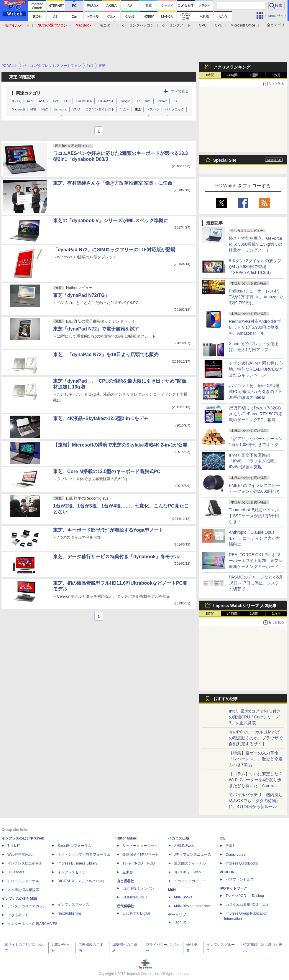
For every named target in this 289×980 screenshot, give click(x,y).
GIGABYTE (106, 101)
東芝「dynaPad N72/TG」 (81, 295)
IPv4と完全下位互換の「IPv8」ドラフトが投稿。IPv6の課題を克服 (254, 461)
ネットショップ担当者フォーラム (84, 855)
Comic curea (235, 855)
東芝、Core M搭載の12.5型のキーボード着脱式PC (107, 471)
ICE (223, 838)
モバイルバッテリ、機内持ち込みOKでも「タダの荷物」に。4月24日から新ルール (256, 801)
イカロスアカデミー (190, 881)
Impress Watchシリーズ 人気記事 (245, 606)
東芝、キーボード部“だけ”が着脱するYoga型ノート (108, 530)
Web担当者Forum (21, 855)
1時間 (210, 75)
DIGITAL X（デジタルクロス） (82, 881)
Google (125, 101)
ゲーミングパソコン (138, 25)
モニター (107, 25)
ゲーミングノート (176, 25)
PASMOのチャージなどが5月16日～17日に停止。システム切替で (256, 583)
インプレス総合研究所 (25, 863)
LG (175, 101)
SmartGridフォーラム (74, 846)
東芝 (138, 109)
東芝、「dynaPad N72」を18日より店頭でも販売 (106, 355)
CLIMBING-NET (135, 897)
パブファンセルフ (240, 880)
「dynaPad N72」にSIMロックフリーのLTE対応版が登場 (114, 250)
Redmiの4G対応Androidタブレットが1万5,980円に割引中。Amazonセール (255, 327)
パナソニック (175, 109)
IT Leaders (16, 872)
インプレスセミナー (73, 872)
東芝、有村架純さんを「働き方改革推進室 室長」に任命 (113, 183)
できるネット (18, 915)
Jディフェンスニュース (193, 855)
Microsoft (18, 109)
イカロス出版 (179, 838)
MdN (172, 890)
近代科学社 (125, 906)
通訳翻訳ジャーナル (190, 863)
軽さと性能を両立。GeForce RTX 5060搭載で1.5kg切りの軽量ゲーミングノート (256, 244)
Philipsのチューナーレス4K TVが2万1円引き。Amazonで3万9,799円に (256, 297)
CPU (219, 25)
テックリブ (177, 915)
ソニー (125, 109)
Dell (56, 101)
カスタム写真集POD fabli (247, 905)
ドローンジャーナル (23, 881)
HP (138, 101)
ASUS (43, 101)
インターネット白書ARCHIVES (32, 924)
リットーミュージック (140, 846)
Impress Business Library (77, 863)
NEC (45, 109)
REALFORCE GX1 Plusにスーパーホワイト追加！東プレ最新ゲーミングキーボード (256, 561)
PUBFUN (227, 872)
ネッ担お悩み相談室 (23, 890)
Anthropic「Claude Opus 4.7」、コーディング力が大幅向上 (254, 538)
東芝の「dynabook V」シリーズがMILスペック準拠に (111, 220)
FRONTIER (84, 101)
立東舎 (128, 872)
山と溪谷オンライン (138, 888)
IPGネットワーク (233, 888)
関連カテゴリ (28, 93)
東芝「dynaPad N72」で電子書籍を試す (96, 329)
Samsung (60, 109)
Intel (148, 101)
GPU (203, 25)
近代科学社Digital (136, 913)
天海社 (231, 846)
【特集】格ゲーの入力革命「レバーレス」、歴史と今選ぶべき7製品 (256, 759)
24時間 (232, 75)
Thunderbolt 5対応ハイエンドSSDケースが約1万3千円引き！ (254, 516)
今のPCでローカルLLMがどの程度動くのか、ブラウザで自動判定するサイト (256, 738)
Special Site (225, 160)
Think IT (14, 846)
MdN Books (183, 897)
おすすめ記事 (226, 699)
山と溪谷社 (125, 881)
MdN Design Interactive (192, 906)
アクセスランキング (232, 67)
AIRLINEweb (184, 846)
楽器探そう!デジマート (141, 855)
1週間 (254, 75)
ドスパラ (153, 109)
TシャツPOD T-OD (139, 863)
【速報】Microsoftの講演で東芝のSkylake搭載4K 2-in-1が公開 (120, 445)
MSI (33, 109)
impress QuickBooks (242, 863)
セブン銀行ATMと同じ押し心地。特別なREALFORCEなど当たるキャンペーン (256, 369)
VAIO (76, 109)
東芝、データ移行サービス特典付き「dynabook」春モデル (116, 557)
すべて (17, 101)
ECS (67, 101)
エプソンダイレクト (100, 109)
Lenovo (162, 101)
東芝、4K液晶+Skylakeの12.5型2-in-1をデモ (101, 418)
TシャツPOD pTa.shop (245, 896)
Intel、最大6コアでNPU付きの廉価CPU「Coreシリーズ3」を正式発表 (255, 717)
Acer (30, 101)
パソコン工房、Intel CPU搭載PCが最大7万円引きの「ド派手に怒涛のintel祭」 (256, 391)
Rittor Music (127, 838)
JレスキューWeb (187, 872)
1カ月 (276, 75)
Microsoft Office (243, 25)
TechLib (180, 922)
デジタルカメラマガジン (27, 906)
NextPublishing (69, 913)
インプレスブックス (73, 905)
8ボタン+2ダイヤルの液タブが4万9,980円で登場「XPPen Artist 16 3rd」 (255, 267)
